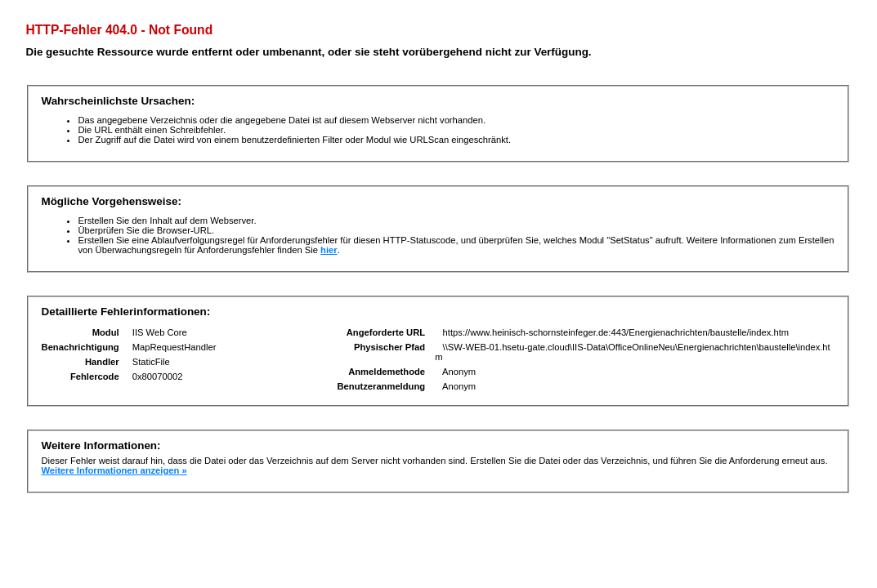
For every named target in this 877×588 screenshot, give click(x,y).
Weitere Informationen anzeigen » (114, 470)
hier (329, 250)
